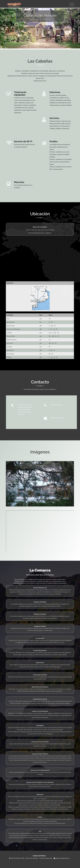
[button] (6, 28)
